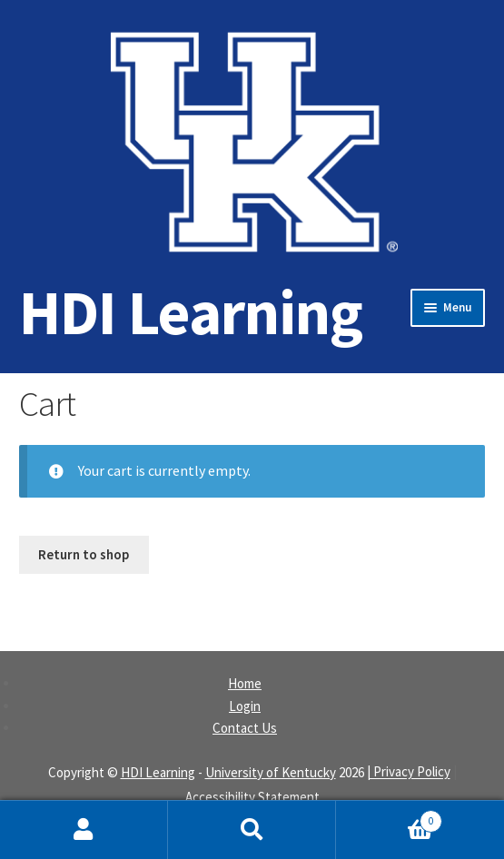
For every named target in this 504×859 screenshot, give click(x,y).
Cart (389, 817)
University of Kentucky (271, 772)
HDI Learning (191, 312)
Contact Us (245, 728)
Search (252, 830)
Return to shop (84, 554)
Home (245, 683)
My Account (84, 830)
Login (245, 706)
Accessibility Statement (252, 797)
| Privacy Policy (409, 772)
